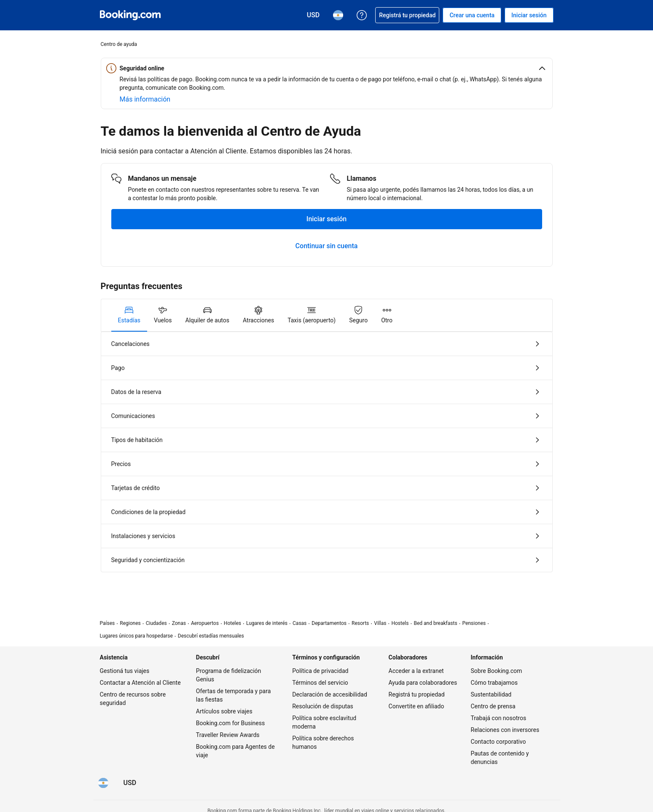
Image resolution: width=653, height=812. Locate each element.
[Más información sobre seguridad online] (145, 99)
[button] (327, 68)
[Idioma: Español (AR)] (103, 783)
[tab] (129, 315)
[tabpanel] (327, 452)
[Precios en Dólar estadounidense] (130, 783)
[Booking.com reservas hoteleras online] (130, 15)
